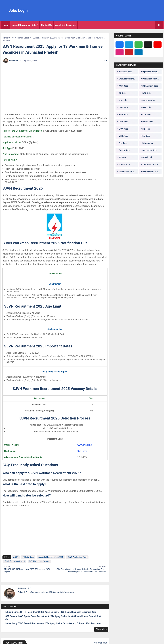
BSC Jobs (123, 100)
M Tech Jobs (124, 164)
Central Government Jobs (24, 25)
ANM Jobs (123, 86)
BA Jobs (122, 93)
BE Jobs (122, 157)
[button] (159, 25)
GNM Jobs (123, 114)
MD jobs (146, 129)
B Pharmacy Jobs (150, 86)
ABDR (16, 557)
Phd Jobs (123, 143)
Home (6, 25)
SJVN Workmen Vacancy (20, 38)
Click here (82, 451)
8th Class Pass (125, 72)
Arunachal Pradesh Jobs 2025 (51, 557)
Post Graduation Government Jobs (152, 79)
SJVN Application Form (77, 557)
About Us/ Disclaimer (66, 25)
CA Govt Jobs (148, 100)
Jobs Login (18, 10)
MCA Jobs (123, 129)
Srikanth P (24, 589)
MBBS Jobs (148, 122)
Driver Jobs (147, 143)
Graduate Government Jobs (128, 79)
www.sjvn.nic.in (85, 445)
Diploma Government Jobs (152, 72)
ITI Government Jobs (152, 172)
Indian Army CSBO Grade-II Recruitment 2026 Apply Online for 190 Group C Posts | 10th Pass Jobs (53, 623)
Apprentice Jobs (150, 150)
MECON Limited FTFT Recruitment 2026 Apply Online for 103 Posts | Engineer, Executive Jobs (51, 612)
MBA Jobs (123, 122)
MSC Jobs (123, 136)
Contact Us (47, 25)
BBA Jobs (147, 93)
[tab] (6, 25)
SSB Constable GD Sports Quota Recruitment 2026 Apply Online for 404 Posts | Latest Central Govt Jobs (53, 618)
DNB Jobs (147, 107)
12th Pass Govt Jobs (128, 172)
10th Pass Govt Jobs (152, 164)
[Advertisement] (57, 89)
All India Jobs (28, 557)
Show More (101, 629)
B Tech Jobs (148, 157)
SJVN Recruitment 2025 (15, 561)
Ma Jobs (146, 136)
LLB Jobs (147, 114)
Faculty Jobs (124, 150)
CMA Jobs (123, 107)
